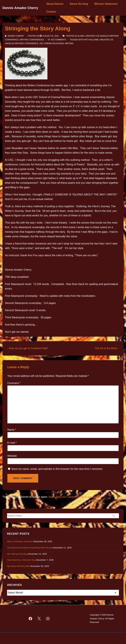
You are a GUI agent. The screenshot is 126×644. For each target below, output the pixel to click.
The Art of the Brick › (107, 348)
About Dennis (55, 4)
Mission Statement (106, 4)
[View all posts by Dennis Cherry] (15, 36)
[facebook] (31, 619)
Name (11, 430)
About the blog (79, 4)
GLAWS (81, 36)
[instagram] (48, 619)
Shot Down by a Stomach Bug (21, 560)
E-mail (11, 443)
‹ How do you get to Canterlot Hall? (28, 348)
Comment (14, 383)
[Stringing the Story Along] (51, 36)
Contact (51, 12)
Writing (69, 43)
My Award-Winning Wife (18, 566)
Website (12, 456)
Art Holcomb (91, 40)
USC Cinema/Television (51, 43)
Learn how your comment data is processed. (75, 497)
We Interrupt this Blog (17, 554)
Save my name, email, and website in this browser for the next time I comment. (57, 469)
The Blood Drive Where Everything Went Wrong (30, 548)
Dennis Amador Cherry (20, 8)
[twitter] (39, 619)
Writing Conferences (32, 40)
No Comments (58, 40)
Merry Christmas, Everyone (20, 541)
